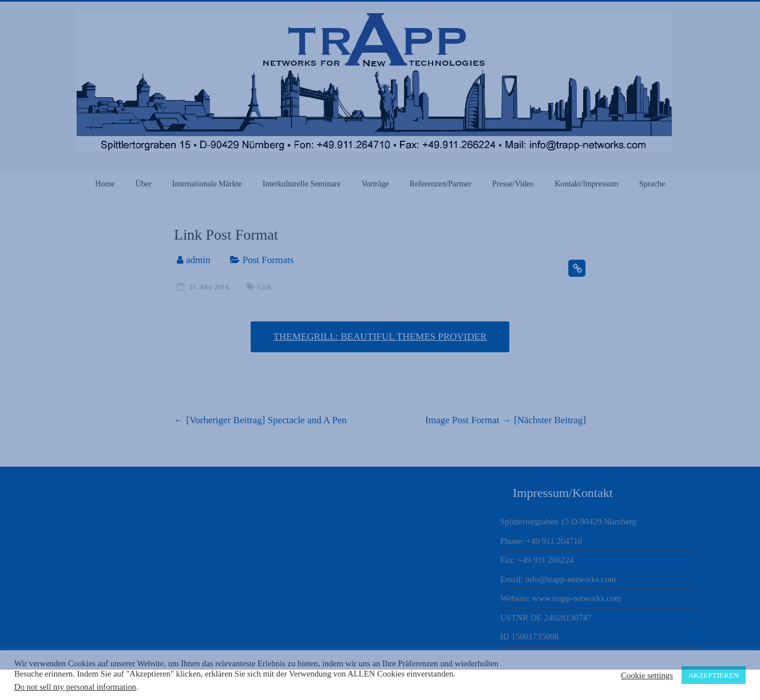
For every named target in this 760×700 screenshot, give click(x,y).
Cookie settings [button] (647, 675)
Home (105, 184)
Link (265, 287)
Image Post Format (506, 420)
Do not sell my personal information (75, 687)
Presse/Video (513, 184)
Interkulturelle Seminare (302, 184)
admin (198, 260)
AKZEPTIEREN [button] (714, 675)
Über (144, 184)
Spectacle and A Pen (260, 420)
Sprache (652, 184)
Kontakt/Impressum (586, 184)
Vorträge (375, 184)
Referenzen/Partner (441, 184)
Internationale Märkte (207, 184)
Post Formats (268, 260)
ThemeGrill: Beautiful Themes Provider (380, 337)
